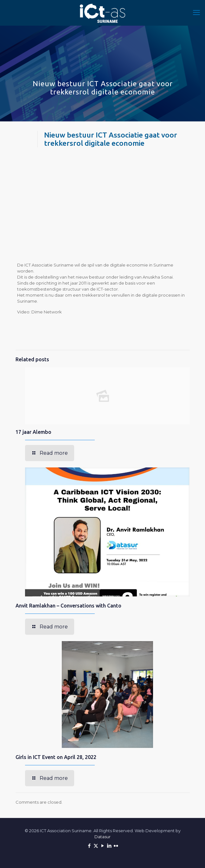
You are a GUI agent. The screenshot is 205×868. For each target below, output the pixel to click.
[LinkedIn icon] (109, 846)
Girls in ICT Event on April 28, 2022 (56, 757)
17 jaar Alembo (33, 432)
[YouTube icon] (102, 846)
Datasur (102, 837)
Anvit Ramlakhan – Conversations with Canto (68, 606)
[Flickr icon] (116, 846)
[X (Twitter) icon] (96, 846)
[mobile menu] (196, 13)
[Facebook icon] (89, 846)
